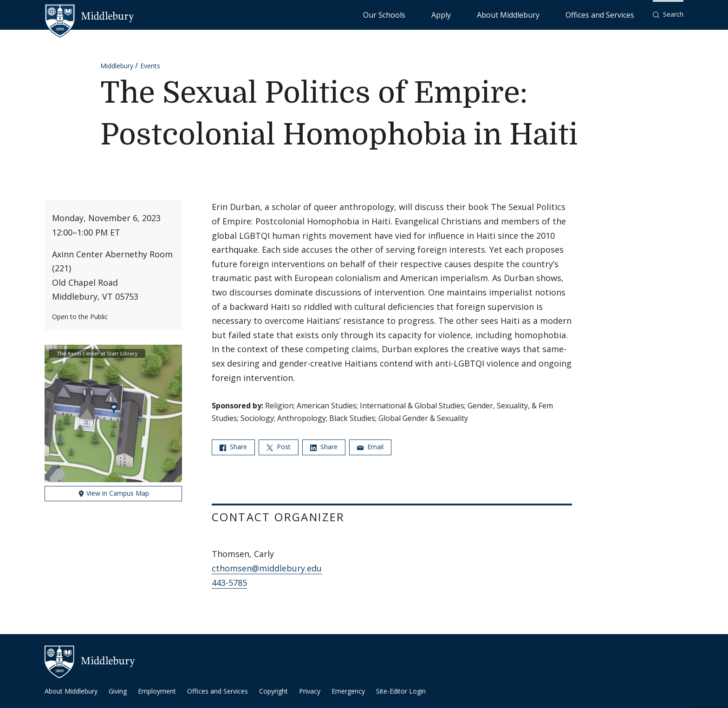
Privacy (310, 691)
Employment (157, 691)
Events (150, 66)
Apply (497, 14)
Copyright (273, 691)
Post (279, 447)
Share (233, 447)
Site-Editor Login (401, 691)
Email (370, 447)
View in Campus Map (114, 493)
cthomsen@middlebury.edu (267, 568)
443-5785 (229, 583)
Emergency (348, 691)
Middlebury (117, 66)
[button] (668, 15)
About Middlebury (543, 14)
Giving (118, 691)
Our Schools (459, 14)
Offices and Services (611, 14)
